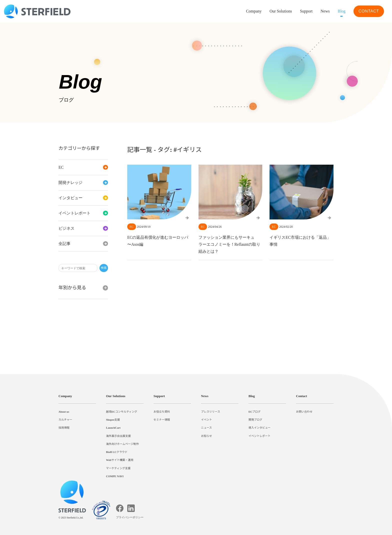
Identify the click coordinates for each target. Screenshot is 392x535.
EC (83, 167)
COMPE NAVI (115, 476)
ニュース (206, 428)
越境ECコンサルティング (121, 412)
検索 (104, 268)
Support (160, 396)
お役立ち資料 (162, 412)
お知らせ (206, 436)
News (323, 11)
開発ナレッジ (83, 183)
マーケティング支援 (118, 468)
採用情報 (64, 428)
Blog (340, 11)
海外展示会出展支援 (118, 436)
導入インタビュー (259, 428)
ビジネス (83, 228)
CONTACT (368, 11)
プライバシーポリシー (130, 517)
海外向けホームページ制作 (122, 444)
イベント (206, 420)
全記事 (83, 244)
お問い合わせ (304, 412)
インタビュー (83, 198)
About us (65, 412)
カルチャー (65, 420)
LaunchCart (114, 428)
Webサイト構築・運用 (120, 460)
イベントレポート (83, 213)
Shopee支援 (114, 420)
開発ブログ (255, 420)
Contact (303, 396)
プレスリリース (210, 412)
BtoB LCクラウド (117, 452)
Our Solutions (273, 11)
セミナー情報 (162, 420)
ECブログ (254, 412)
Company (66, 396)
